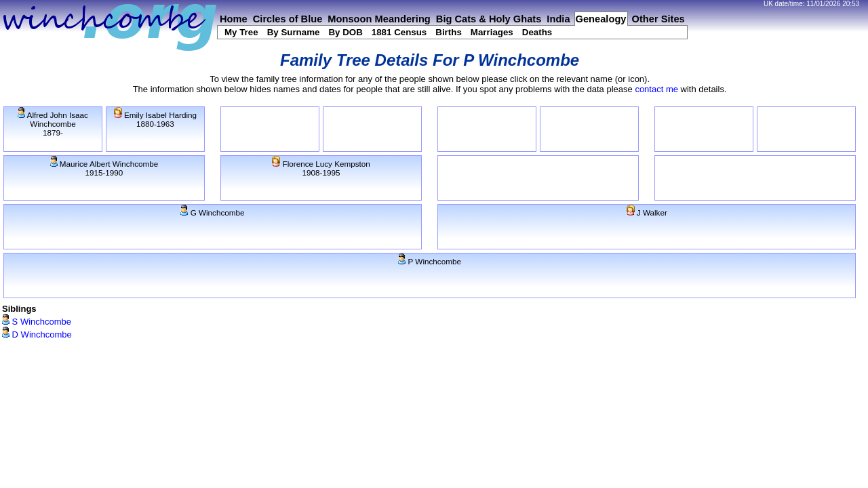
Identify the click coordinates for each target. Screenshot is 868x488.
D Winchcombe (37, 334)
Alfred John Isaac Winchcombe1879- (53, 124)
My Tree (241, 32)
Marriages (492, 32)
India (558, 19)
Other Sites (658, 19)
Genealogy (601, 19)
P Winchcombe (430, 261)
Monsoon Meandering (379, 19)
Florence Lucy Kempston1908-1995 (321, 168)
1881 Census (399, 32)
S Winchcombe (37, 322)
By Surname (294, 32)
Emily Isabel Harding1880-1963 (155, 119)
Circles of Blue (288, 19)
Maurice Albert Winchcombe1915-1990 (104, 168)
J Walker (647, 212)
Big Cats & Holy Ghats (489, 19)
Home (234, 19)
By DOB (345, 32)
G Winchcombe (212, 212)
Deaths (537, 32)
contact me (656, 89)
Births (449, 32)
